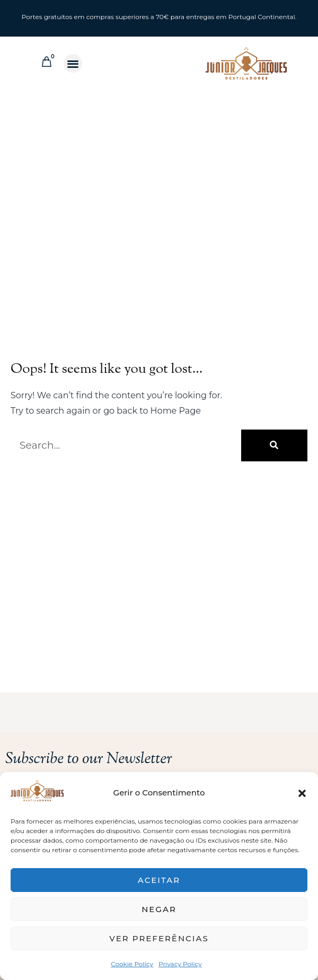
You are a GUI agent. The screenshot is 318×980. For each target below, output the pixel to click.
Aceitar (159, 880)
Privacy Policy (180, 964)
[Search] (274, 445)
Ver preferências (159, 938)
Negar (159, 909)
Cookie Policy (132, 964)
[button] (302, 793)
